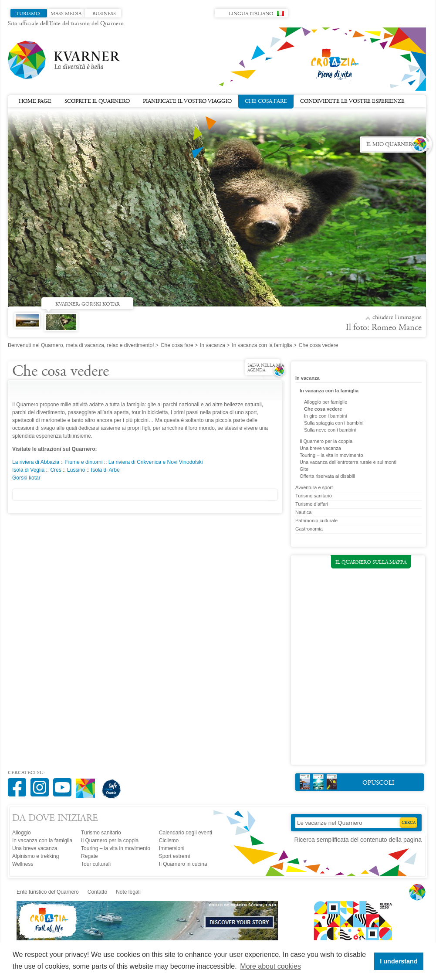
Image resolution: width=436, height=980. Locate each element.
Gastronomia (309, 529)
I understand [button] (399, 961)
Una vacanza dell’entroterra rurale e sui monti (348, 462)
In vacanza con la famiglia (262, 345)
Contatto (97, 892)
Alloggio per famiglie (326, 402)
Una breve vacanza (320, 448)
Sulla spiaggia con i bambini (334, 423)
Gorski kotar (26, 478)
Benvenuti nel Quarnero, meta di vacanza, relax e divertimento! (81, 345)
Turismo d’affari (312, 504)
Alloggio (22, 833)
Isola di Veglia (28, 470)
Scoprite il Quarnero (97, 102)
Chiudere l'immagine (397, 318)
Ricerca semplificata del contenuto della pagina (358, 840)
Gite (304, 469)
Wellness (23, 864)
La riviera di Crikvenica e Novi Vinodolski (156, 462)
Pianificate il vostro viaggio (187, 102)
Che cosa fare (266, 101)
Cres (56, 470)
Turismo (28, 14)
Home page (35, 102)
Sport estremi (174, 856)
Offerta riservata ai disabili (327, 476)
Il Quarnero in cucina (183, 864)
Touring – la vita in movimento (331, 455)
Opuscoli (347, 782)
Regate (90, 856)
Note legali (128, 892)
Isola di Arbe (105, 470)
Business (104, 14)
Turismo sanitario (314, 496)
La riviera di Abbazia (36, 462)
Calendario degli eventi (186, 833)
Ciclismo (169, 840)
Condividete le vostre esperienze (352, 102)
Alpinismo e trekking (35, 856)
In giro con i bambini (325, 416)
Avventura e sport (314, 487)
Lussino (76, 470)
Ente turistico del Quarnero (48, 892)
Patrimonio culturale (316, 521)
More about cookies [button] (270, 966)
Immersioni (172, 848)
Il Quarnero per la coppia (326, 441)
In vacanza (213, 345)
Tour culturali (96, 864)
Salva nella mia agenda (266, 368)
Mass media (66, 14)
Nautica (303, 512)
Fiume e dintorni (84, 462)
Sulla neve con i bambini (330, 430)
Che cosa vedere (323, 409)
